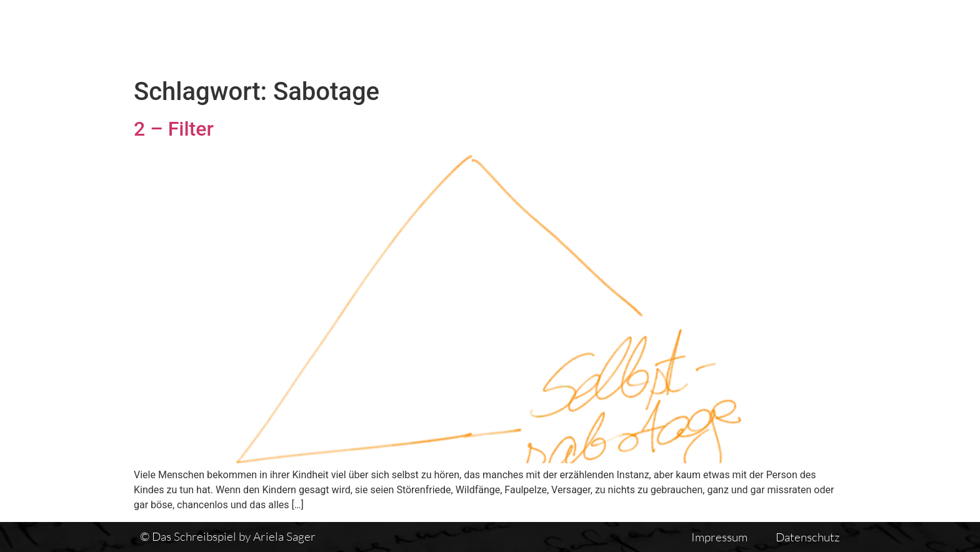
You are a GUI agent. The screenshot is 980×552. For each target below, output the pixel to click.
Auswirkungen (836, 35)
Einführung (736, 35)
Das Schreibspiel (477, 35)
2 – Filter (174, 129)
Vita (666, 35)
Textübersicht (590, 35)
